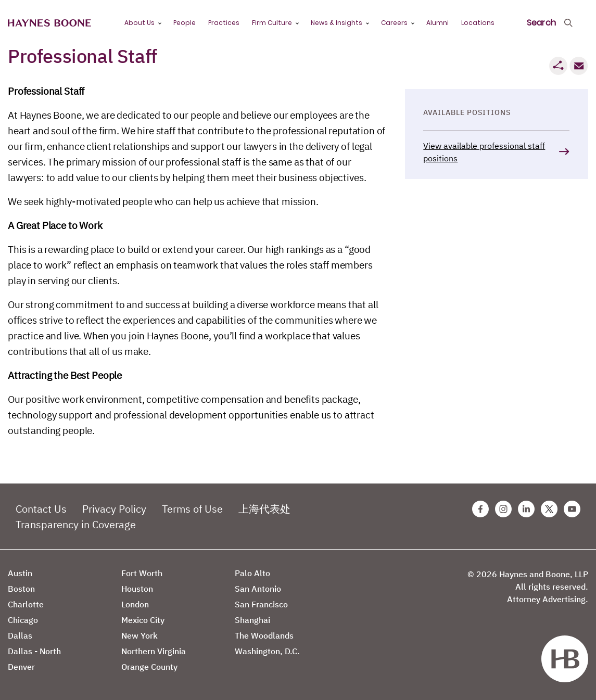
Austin (20, 573)
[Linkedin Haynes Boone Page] (526, 509)
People (185, 23)
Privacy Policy (114, 509)
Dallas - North (34, 651)
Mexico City (143, 620)
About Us (140, 23)
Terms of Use (192, 509)
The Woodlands (264, 635)
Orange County (149, 667)
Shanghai (252, 620)
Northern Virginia (154, 651)
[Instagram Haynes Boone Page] (503, 509)
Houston (137, 589)
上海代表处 (264, 509)
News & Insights (337, 23)
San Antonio (258, 589)
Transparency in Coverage (76, 524)
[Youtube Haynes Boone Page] (572, 509)
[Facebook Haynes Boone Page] (480, 509)
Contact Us (41, 509)
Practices (224, 23)
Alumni (438, 23)
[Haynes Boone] (49, 23)
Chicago (23, 620)
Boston (21, 589)
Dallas (20, 635)
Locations (478, 23)
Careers (394, 23)
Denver (21, 667)
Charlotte (26, 604)
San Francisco (261, 604)
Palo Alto (252, 573)
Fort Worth (142, 573)
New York (140, 635)
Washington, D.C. (267, 651)
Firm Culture (272, 23)
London (135, 604)
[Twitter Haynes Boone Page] (549, 509)
